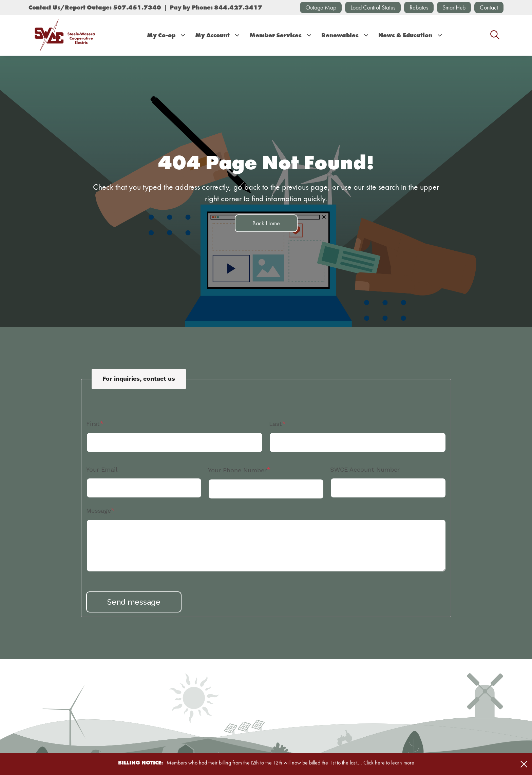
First (93, 424)
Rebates (419, 7)
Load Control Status (373, 7)
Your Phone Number (237, 470)
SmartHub (454, 7)
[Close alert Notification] (524, 764)
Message (99, 511)
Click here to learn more (389, 763)
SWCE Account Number (365, 469)
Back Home (266, 223)
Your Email (102, 469)
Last (275, 424)
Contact (489, 7)
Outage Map (321, 7)
